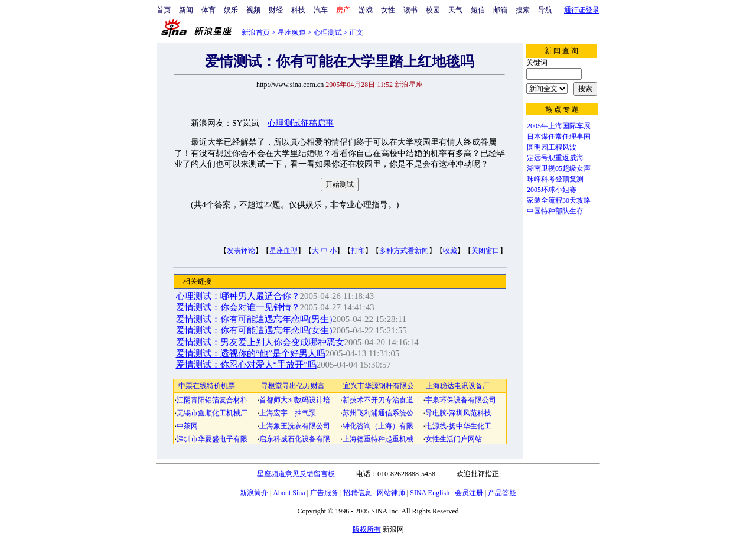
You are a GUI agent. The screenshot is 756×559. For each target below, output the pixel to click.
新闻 (186, 10)
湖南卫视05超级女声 (559, 168)
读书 (410, 10)
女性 (388, 10)
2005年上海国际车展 (559, 126)
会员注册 (469, 493)
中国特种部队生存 (555, 211)
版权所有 (367, 529)
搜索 (523, 10)
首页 (164, 10)
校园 (433, 10)
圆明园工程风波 (552, 147)
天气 (455, 10)
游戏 (366, 10)
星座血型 (283, 251)
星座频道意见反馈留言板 (296, 474)
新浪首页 (256, 32)
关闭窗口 (485, 251)
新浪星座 (409, 84)
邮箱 (500, 10)
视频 (253, 10)
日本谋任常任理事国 (559, 136)
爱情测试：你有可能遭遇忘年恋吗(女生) (254, 330)
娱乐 (231, 10)
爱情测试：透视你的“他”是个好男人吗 (251, 353)
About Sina (289, 493)
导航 (545, 10)
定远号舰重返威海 (555, 158)
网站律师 (391, 493)
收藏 (450, 251)
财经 (276, 10)
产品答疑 (502, 493)
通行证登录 (582, 10)
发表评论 (241, 251)
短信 (478, 10)
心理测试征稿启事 (301, 123)
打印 (358, 251)
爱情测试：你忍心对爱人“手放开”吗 (246, 365)
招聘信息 (357, 493)
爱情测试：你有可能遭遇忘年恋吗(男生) (254, 319)
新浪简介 (254, 493)
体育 (208, 10)
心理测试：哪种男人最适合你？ (238, 296)
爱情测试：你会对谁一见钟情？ (238, 307)
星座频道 (292, 32)
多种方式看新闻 (404, 251)
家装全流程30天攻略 (559, 200)
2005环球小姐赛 (552, 190)
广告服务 (324, 493)
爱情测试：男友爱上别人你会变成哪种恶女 (260, 342)
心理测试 (328, 32)
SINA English (430, 493)
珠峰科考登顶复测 (555, 179)
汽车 (321, 10)
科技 (298, 10)
